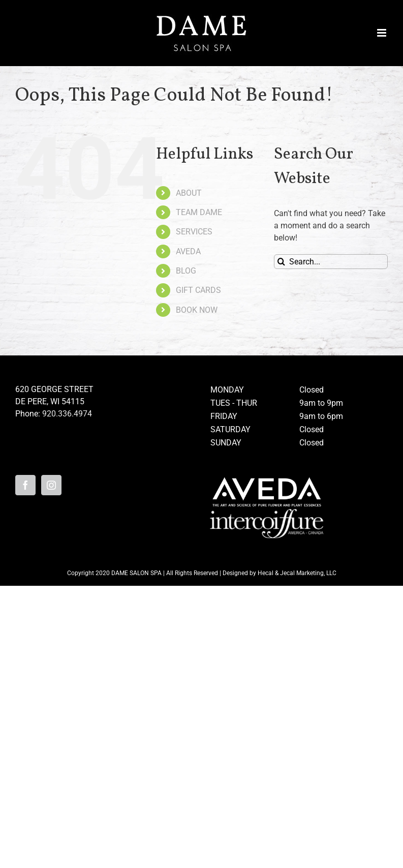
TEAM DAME (199, 212)
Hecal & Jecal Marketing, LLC (297, 573)
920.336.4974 (67, 414)
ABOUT (189, 193)
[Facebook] (25, 485)
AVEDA (188, 251)
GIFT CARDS (198, 290)
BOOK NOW (197, 310)
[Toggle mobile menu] (382, 33)
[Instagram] (51, 485)
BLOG (186, 271)
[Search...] (331, 262)
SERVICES (194, 232)
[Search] (281, 262)
